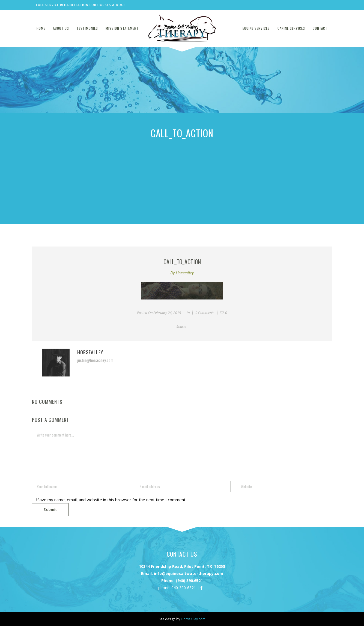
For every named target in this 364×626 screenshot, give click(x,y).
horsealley (185, 273)
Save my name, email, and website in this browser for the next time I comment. (112, 500)
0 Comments (205, 313)
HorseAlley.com (193, 619)
